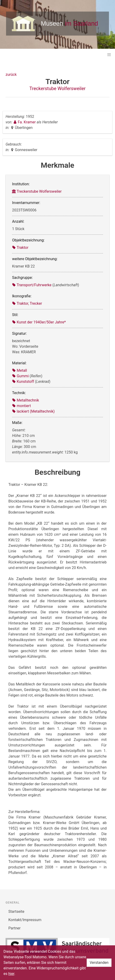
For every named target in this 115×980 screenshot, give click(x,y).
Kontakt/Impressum (25, 920)
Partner (15, 928)
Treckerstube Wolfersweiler (58, 88)
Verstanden (99, 963)
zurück (11, 75)
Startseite (16, 912)
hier (11, 974)
